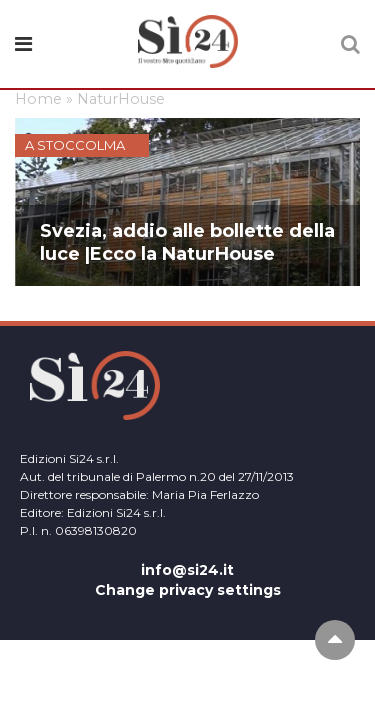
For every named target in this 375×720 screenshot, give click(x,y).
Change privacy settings (188, 590)
